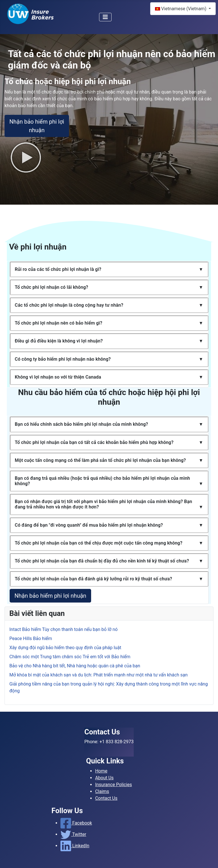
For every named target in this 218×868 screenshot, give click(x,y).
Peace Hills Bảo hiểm (31, 638)
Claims (102, 791)
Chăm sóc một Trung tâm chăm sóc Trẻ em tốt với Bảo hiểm (70, 657)
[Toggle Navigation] (105, 17)
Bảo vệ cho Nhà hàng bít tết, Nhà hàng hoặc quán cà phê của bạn (75, 666)
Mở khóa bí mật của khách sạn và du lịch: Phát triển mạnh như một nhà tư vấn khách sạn (98, 675)
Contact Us (106, 798)
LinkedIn (75, 846)
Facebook (76, 823)
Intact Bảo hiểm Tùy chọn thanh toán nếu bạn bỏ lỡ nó (63, 629)
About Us (104, 778)
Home (101, 771)
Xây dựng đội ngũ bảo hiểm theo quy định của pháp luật (65, 648)
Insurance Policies (114, 785)
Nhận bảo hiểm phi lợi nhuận (37, 126)
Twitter (73, 834)
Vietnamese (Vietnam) (181, 9)
